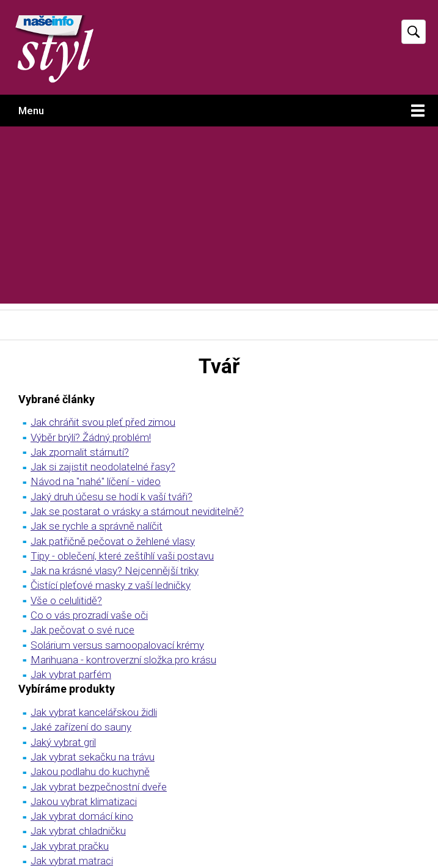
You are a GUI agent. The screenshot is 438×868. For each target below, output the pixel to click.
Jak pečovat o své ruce (82, 630)
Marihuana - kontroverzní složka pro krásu (123, 660)
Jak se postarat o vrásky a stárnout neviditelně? (137, 511)
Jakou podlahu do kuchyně (90, 771)
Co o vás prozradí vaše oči (89, 615)
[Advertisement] (219, 218)
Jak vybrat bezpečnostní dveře (99, 787)
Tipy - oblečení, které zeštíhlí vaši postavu (122, 556)
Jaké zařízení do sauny (81, 727)
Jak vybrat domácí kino (82, 816)
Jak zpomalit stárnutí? (80, 452)
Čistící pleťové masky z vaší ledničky (111, 585)
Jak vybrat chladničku (78, 831)
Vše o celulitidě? (66, 600)
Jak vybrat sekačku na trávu (93, 757)
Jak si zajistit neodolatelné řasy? (103, 467)
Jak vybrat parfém (71, 674)
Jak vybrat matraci (72, 861)
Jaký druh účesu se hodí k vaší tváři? (111, 497)
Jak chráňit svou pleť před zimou (103, 422)
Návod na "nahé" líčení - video (96, 481)
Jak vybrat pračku (70, 846)
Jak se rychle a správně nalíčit (97, 526)
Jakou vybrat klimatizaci (84, 801)
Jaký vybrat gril (63, 742)
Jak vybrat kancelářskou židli (94, 712)
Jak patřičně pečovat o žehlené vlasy (113, 541)
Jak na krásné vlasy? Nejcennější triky (115, 571)
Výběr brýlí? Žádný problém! (91, 437)
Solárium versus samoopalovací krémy (117, 645)
